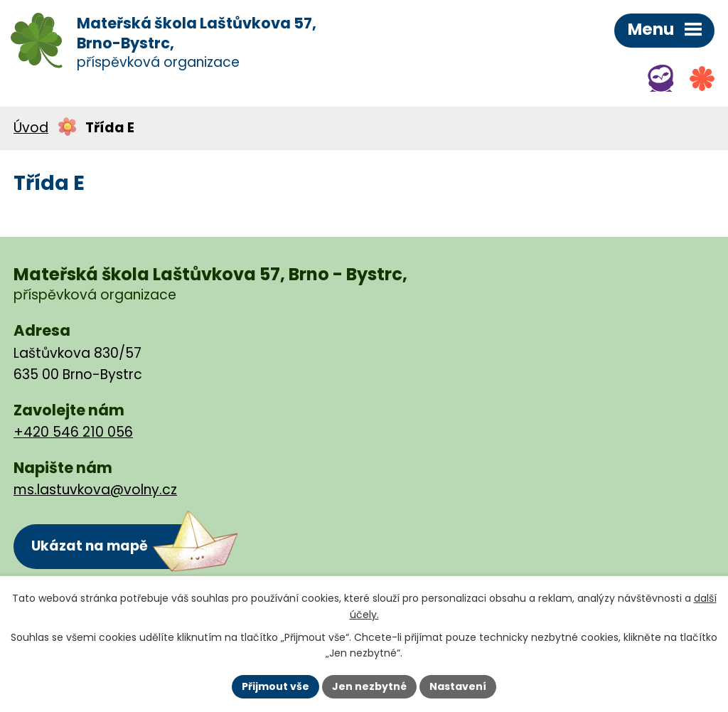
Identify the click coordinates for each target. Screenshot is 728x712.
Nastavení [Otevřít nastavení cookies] (458, 686)
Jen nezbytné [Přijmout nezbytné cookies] (369, 686)
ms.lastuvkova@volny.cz (95, 490)
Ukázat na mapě (90, 546)
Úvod (31, 128)
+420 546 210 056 (73, 432)
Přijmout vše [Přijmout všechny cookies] (275, 686)
